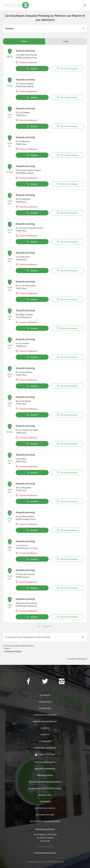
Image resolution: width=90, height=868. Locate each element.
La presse (45, 728)
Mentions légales (45, 829)
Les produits (45, 741)
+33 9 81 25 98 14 (45, 847)
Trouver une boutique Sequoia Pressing (18, 646)
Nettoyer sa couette (45, 808)
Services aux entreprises (45, 721)
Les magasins (45, 702)
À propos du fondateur (45, 715)
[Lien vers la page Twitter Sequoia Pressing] (45, 682)
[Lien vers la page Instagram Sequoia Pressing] (62, 682)
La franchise (45, 708)
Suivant (47, 626)
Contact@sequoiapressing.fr (45, 853)
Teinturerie (45, 802)
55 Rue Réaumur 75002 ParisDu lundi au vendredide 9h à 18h (45, 838)
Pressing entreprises (45, 769)
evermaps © (82, 659)
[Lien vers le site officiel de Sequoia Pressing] (16, 5)
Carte (66, 41)
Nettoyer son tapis (45, 815)
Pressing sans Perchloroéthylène (45, 788)
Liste (24, 41)
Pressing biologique (45, 762)
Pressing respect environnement (45, 782)
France (7, 648)
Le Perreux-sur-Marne (13, 651)
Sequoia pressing (25, 50)
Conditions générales (45, 748)
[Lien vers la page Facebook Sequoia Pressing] (28, 682)
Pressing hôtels (45, 775)
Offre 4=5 (45, 735)
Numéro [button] (32, 69)
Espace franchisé (47, 755)
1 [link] (39, 626)
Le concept (45, 695)
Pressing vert (45, 795)
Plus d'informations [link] (67, 69)
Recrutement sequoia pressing (45, 821)
